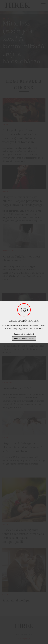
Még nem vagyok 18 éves (24, 338)
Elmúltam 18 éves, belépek (24, 334)
